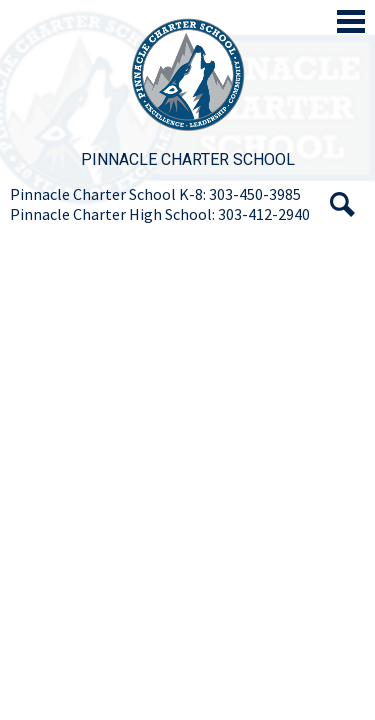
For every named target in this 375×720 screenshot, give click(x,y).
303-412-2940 (264, 214)
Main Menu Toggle (351, 21)
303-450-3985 (255, 194)
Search (342, 204)
